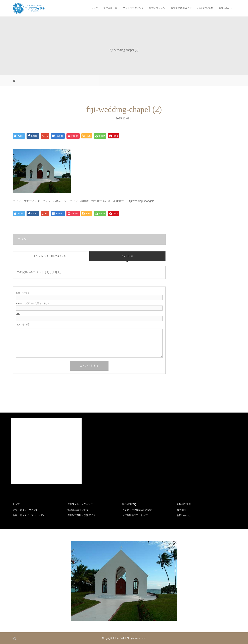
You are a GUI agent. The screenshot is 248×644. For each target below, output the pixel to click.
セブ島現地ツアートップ (135, 515)
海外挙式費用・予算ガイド (81, 515)
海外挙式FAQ (129, 504)
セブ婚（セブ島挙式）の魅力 (137, 510)
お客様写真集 (184, 504)
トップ (94, 8)
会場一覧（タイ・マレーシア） (29, 515)
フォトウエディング (133, 8)
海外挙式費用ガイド (181, 8)
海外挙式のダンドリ (78, 510)
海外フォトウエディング (80, 504)
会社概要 (182, 510)
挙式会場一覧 (110, 8)
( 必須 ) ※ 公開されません (33, 303)
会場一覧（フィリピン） (25, 510)
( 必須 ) (22, 293)
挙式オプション (157, 8)
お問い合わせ (226, 8)
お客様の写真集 (205, 8)
